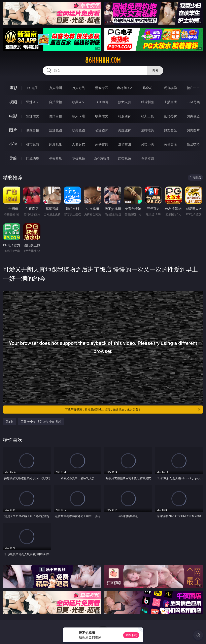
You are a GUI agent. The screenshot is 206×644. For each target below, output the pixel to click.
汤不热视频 (102, 158)
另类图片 (193, 130)
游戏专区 (102, 88)
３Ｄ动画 (102, 102)
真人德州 (56, 88)
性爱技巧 (193, 144)
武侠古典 (102, 144)
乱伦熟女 (170, 116)
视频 (13, 102)
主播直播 (170, 102)
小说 (13, 144)
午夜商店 (56, 158)
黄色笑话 (170, 144)
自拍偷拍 (56, 102)
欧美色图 (78, 130)
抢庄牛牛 (193, 88)
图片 (13, 130)
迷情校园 (125, 144)
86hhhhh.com (103, 60)
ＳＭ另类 (193, 102)
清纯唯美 (147, 130)
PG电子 (32, 88)
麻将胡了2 (124, 88)
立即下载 (131, 635)
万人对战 (78, 88)
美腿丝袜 (125, 130)
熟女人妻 (125, 102)
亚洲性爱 (33, 116)
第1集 (9, 422)
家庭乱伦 (56, 144)
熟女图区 (170, 130)
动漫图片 (102, 130)
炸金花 (147, 88)
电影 (13, 116)
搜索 (155, 71)
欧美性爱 (102, 116)
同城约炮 (33, 158)
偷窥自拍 (33, 130)
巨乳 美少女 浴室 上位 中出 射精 (41, 422)
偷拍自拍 (56, 116)
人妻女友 (78, 144)
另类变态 (193, 116)
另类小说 (147, 144)
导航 (13, 158)
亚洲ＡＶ (33, 102)
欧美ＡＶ (78, 102)
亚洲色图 (56, 130)
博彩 (13, 88)
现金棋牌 (170, 88)
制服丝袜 (125, 116)
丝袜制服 (147, 102)
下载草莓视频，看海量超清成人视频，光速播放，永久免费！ (133, 410)
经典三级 (147, 116)
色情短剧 (147, 158)
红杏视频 (125, 158)
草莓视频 (78, 158)
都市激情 (33, 144)
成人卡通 (78, 116)
